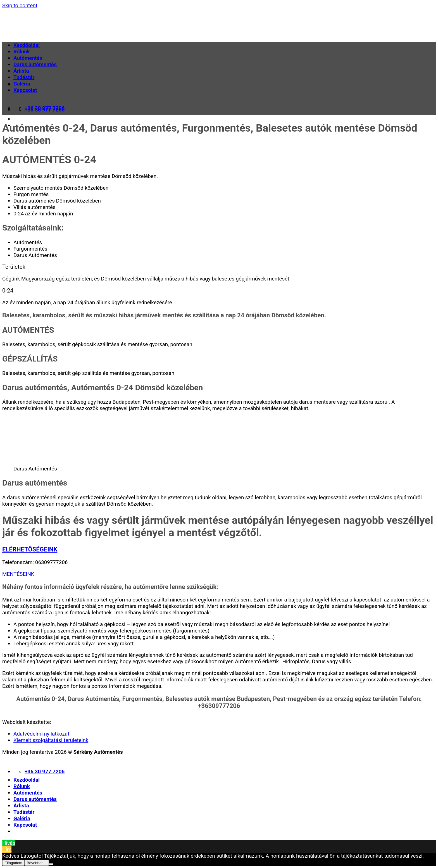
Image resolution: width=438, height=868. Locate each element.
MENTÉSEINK (18, 574)
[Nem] (51, 864)
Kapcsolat (25, 90)
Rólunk (22, 52)
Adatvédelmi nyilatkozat (41, 734)
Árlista (21, 71)
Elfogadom (13, 863)
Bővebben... (37, 863)
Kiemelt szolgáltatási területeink (51, 740)
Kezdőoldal (27, 45)
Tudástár (24, 77)
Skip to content (20, 5)
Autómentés (28, 58)
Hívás (9, 843)
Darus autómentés (35, 64)
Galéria (22, 84)
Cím (7, 849)
